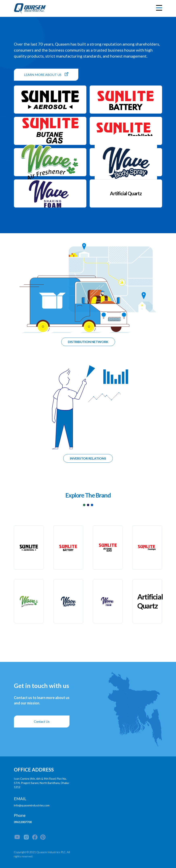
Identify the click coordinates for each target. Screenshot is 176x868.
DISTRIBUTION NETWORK (88, 342)
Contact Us (42, 721)
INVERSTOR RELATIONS (88, 458)
